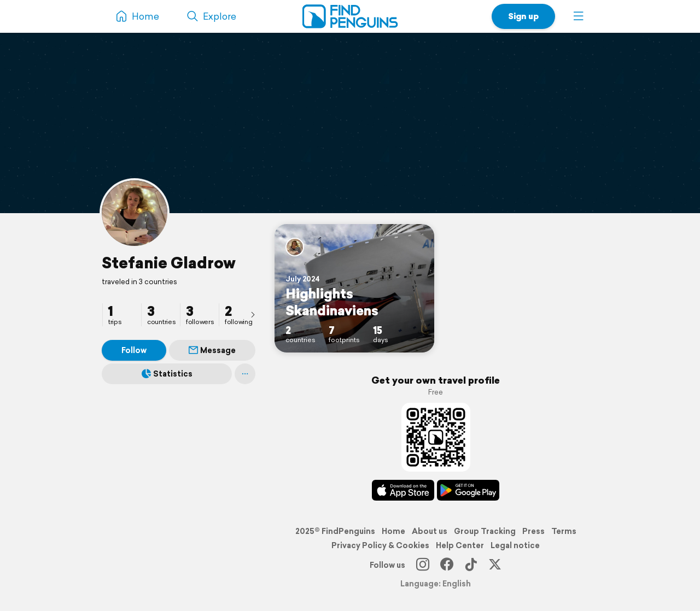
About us (430, 531)
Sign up (523, 16)
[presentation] (253, 314)
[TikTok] (471, 565)
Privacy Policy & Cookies (380, 545)
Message (212, 350)
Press (533, 531)
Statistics (167, 374)
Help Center (460, 545)
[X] (495, 565)
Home (393, 531)
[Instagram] (423, 565)
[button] (579, 16)
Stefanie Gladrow (169, 263)
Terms (564, 531)
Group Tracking (485, 531)
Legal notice (515, 545)
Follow (134, 350)
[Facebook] (447, 565)
